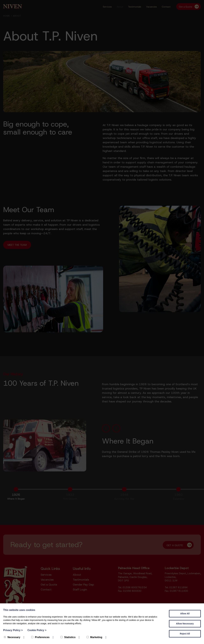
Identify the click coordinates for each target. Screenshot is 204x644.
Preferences (40, 637)
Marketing (94, 637)
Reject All (185, 634)
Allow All (185, 614)
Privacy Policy (13, 630)
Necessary (12, 637)
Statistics (68, 637)
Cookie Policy (37, 630)
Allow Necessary (185, 624)
